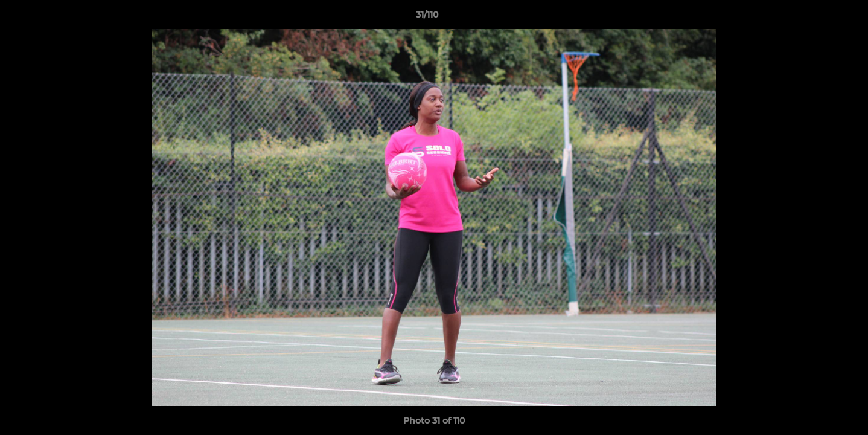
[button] (817, 18)
